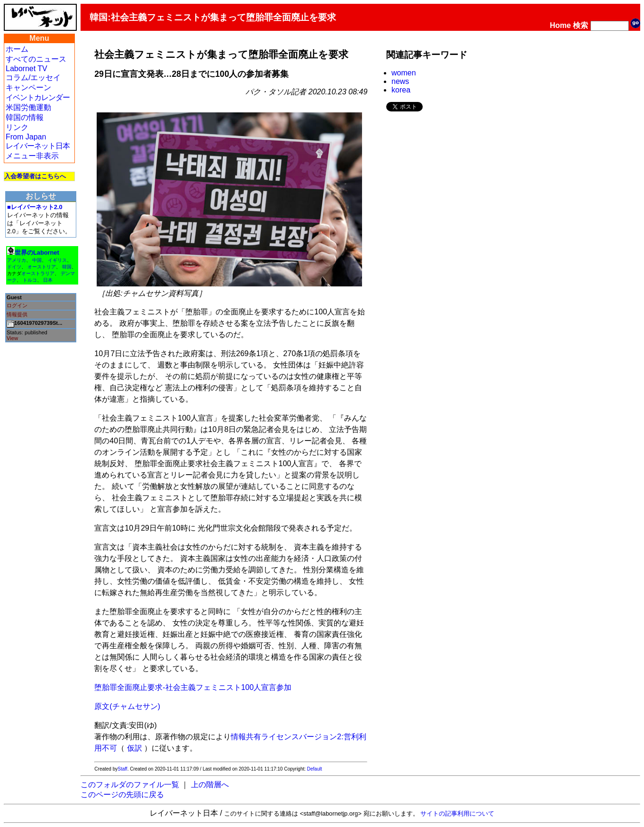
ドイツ (14, 267)
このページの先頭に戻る (122, 795)
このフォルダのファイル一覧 (130, 785)
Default (315, 769)
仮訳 (135, 748)
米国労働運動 (28, 107)
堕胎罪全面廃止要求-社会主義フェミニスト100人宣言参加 (193, 687)
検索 (581, 25)
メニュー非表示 (32, 156)
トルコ (30, 280)
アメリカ (17, 260)
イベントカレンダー (38, 97)
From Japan (26, 137)
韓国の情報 (25, 117)
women (404, 73)
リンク (17, 127)
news (400, 81)
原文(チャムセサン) (127, 706)
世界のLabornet (37, 253)
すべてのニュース (36, 59)
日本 (48, 280)
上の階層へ (210, 785)
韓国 (67, 267)
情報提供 (17, 314)
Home (560, 25)
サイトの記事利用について (457, 813)
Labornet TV (27, 69)
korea (401, 90)
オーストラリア (38, 273)
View (12, 338)
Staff (122, 769)
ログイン (17, 305)
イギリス (57, 260)
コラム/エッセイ (33, 78)
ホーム (17, 49)
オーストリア (42, 267)
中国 (37, 260)
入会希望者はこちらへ (35, 176)
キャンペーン (28, 87)
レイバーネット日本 (38, 146)
